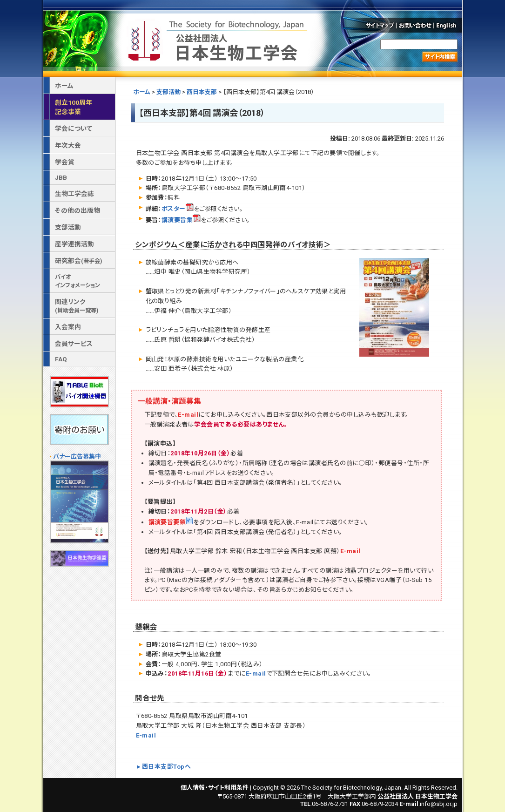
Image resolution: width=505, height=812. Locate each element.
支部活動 (168, 92)
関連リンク (77, 306)
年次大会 (68, 145)
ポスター (178, 209)
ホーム (142, 92)
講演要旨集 (181, 220)
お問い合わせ (415, 25)
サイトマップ (379, 25)
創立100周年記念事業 (74, 107)
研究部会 (78, 261)
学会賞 (65, 162)
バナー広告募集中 (77, 457)
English (449, 25)
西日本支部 (202, 92)
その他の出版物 (77, 210)
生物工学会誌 (74, 194)
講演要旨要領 (171, 522)
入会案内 (68, 327)
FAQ (61, 359)
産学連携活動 (74, 244)
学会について (74, 129)
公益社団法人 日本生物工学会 (219, 39)
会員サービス (74, 344)
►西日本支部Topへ (164, 767)
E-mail (188, 415)
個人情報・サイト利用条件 (215, 788)
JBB (61, 177)
